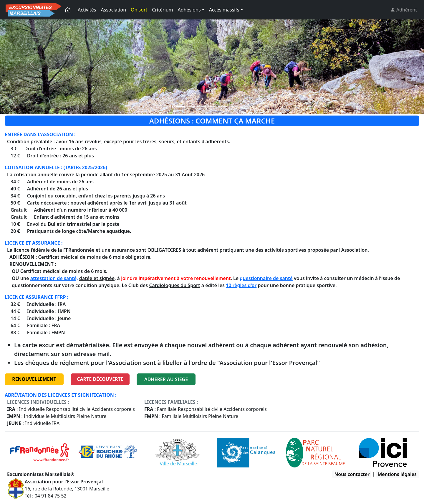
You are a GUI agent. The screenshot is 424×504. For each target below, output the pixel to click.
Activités (87, 10)
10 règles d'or (241, 285)
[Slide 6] (244, 106)
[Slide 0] (180, 106)
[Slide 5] (233, 106)
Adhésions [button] (189, 10)
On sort (139, 10)
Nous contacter (352, 474)
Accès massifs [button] (224, 10)
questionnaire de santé (266, 278)
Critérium (162, 10)
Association (114, 10)
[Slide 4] (223, 106)
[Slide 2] (201, 106)
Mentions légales (397, 474)
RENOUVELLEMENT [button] (34, 379)
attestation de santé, (54, 278)
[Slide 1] (191, 106)
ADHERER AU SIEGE (166, 379)
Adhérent (406, 10)
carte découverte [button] (100, 379)
